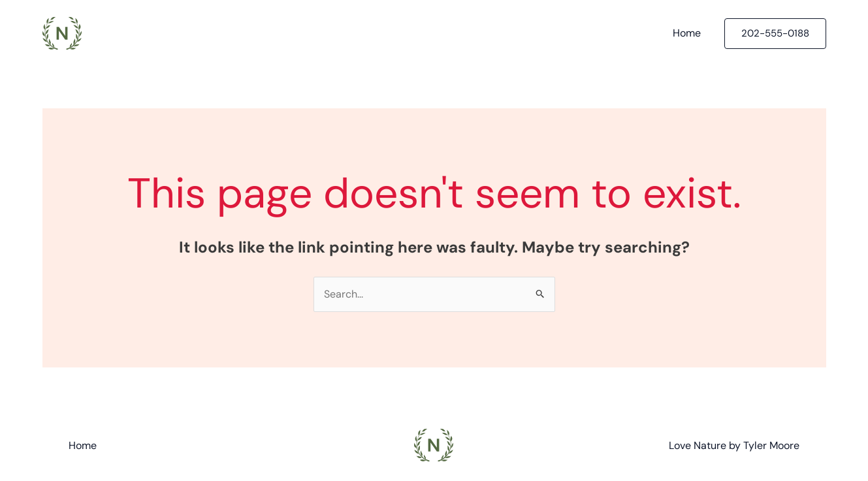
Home (687, 33)
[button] (775, 34)
